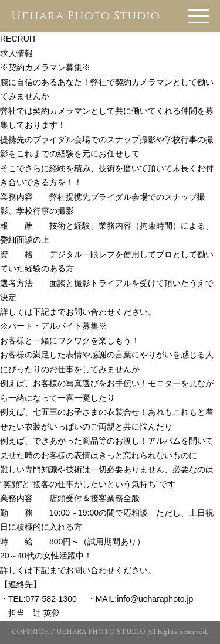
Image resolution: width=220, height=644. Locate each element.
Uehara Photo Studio (86, 16)
